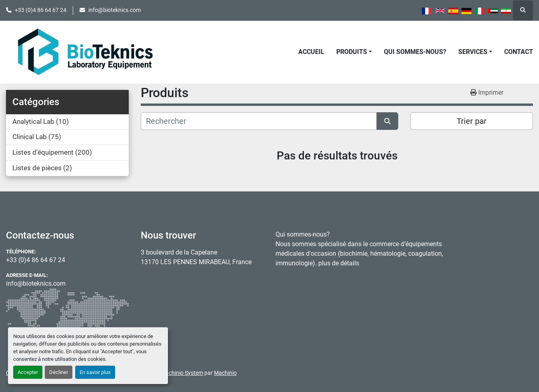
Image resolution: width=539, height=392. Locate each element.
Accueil (311, 52)
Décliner (59, 372)
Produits (352, 52)
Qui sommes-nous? (415, 52)
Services (473, 52)
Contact (519, 52)
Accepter (28, 372)
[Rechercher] (259, 121)
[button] (354, 52)
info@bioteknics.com (115, 10)
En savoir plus (95, 372)
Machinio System (182, 373)
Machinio (225, 373)
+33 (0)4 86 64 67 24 (41, 10)
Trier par (472, 121)
